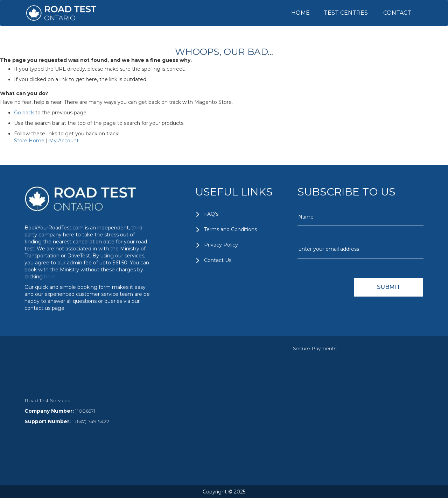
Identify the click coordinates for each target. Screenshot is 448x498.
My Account (64, 141)
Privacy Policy (221, 245)
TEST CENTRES (346, 13)
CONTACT (397, 13)
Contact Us (218, 260)
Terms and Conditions (230, 229)
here (50, 277)
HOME (300, 13)
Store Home (29, 141)
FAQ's (211, 214)
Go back (24, 113)
